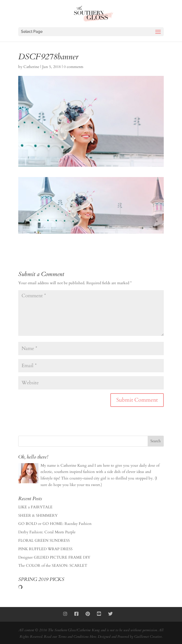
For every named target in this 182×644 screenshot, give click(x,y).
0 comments (74, 67)
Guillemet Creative (148, 637)
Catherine (31, 67)
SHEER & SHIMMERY (38, 515)
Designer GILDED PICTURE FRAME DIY (54, 557)
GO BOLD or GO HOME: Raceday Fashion (55, 524)
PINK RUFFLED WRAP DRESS (45, 549)
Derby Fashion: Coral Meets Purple (47, 532)
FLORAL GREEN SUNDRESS (44, 541)
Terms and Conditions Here (77, 637)
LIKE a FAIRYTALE (35, 507)
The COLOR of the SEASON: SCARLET (53, 566)
